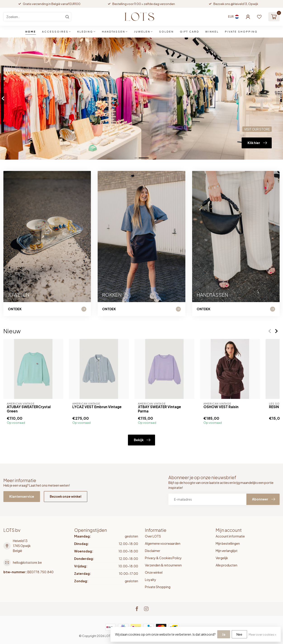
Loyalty (151, 580)
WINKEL (212, 32)
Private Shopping (158, 587)
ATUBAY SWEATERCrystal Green (29, 409)
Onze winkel (154, 572)
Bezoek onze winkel (66, 496)
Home (31, 32)
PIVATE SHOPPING (241, 32)
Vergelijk (222, 558)
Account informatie (230, 536)
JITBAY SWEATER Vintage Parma (159, 409)
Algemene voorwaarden (163, 543)
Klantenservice (22, 496)
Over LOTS (153, 536)
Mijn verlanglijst (227, 551)
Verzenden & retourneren (163, 565)
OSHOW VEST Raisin (221, 407)
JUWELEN (142, 32)
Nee (239, 634)
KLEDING (85, 32)
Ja (224, 634)
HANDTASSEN (114, 32)
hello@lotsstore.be (27, 562)
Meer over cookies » (262, 635)
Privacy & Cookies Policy (163, 558)
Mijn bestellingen (228, 543)
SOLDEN (166, 32)
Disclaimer (153, 551)
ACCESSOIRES (55, 32)
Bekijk (142, 440)
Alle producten (226, 565)
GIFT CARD (190, 32)
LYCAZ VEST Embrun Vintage (97, 407)
